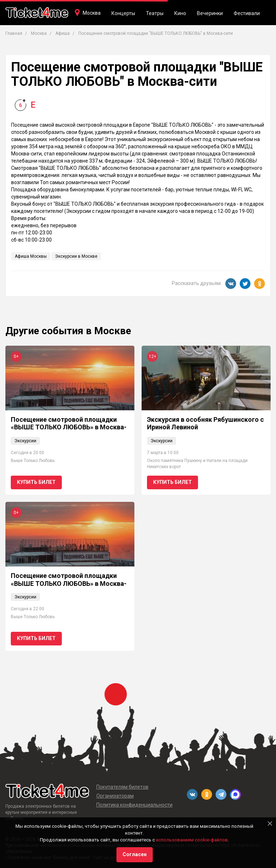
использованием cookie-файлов (192, 840)
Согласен (135, 854)
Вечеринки (210, 13)
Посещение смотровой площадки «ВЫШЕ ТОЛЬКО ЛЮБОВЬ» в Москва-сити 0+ (69, 427)
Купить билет (36, 482)
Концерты (123, 13)
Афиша (63, 33)
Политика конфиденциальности (134, 805)
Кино (180, 13)
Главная (14, 33)
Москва (92, 13)
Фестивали (247, 13)
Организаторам (115, 796)
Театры (155, 13)
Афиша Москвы (31, 256)
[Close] (270, 823)
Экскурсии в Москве (76, 256)
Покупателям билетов (122, 787)
